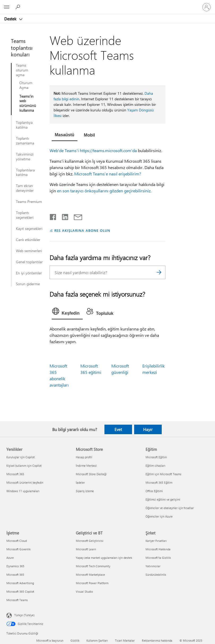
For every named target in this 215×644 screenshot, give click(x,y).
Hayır (148, 429)
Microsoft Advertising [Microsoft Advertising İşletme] (20, 583)
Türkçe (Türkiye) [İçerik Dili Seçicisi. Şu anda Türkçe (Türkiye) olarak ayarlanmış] (24, 615)
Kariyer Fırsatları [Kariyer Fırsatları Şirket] (156, 541)
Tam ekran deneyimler (25, 188)
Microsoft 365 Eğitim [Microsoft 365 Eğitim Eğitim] (159, 482)
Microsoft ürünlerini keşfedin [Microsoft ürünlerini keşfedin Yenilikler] (25, 482)
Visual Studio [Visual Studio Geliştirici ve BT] (84, 591)
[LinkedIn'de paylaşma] (63, 216)
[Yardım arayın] (19, 7)
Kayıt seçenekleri (29, 229)
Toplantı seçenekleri (25, 215)
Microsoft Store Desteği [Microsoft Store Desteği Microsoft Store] (91, 474)
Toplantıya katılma (24, 125)
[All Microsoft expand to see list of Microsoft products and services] (7, 7)
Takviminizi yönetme (25, 157)
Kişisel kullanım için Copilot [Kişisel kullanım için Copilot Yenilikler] (24, 466)
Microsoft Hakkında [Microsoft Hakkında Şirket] (158, 549)
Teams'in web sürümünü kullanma (28, 103)
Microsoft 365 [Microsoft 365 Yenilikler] (15, 474)
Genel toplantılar (29, 262)
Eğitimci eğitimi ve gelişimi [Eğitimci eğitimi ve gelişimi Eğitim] (163, 499)
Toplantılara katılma (25, 173)
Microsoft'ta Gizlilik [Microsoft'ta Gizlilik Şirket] (158, 558)
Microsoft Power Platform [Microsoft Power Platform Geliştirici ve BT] (92, 583)
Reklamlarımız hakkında (157, 640)
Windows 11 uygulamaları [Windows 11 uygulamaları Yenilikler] (23, 491)
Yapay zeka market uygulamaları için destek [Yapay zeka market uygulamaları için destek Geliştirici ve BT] (104, 558)
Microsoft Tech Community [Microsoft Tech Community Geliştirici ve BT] (93, 566)
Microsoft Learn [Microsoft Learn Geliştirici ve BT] (86, 549)
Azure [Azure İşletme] (10, 558)
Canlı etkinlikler (28, 240)
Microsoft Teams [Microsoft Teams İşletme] (17, 600)
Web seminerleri (29, 251)
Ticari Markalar (125, 640)
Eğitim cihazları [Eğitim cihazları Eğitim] (155, 466)
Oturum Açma (26, 85)
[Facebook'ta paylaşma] (53, 216)
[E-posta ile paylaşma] (76, 216)
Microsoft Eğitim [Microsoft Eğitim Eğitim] (156, 457)
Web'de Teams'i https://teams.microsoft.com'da (93, 150)
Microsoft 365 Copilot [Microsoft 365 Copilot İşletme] (20, 591)
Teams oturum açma (22, 70)
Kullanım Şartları (97, 640)
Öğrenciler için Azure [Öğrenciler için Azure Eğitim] (159, 516)
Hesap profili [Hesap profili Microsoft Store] (84, 457)
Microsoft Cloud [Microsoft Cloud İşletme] (17, 541)
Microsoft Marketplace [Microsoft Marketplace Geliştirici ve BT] (90, 575)
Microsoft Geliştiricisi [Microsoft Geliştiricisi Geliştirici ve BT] (90, 541)
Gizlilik (75, 640)
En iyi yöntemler (29, 273)
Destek (11, 19)
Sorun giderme (28, 284)
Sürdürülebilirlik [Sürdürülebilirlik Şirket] (156, 575)
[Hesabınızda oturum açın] (207, 7)
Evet (118, 429)
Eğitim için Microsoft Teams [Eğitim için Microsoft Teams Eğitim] (163, 474)
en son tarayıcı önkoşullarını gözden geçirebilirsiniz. (104, 191)
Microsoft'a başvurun (50, 640)
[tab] (65, 135)
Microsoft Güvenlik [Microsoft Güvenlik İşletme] (18, 549)
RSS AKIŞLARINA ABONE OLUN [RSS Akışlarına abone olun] (82, 230)
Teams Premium (29, 202)
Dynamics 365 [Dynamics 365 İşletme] (15, 566)
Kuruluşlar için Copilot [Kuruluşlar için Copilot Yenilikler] (21, 457)
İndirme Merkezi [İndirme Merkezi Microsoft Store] (86, 466)
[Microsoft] (107, 4)
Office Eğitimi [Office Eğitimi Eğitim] (154, 491)
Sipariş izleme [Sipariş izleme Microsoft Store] (85, 491)
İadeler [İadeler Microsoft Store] (80, 482)
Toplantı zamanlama (25, 141)
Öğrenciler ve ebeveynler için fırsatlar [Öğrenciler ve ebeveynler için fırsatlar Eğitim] (170, 508)
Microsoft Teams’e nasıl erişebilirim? (108, 174)
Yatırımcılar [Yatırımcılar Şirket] (153, 566)
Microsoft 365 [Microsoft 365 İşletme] (15, 575)
